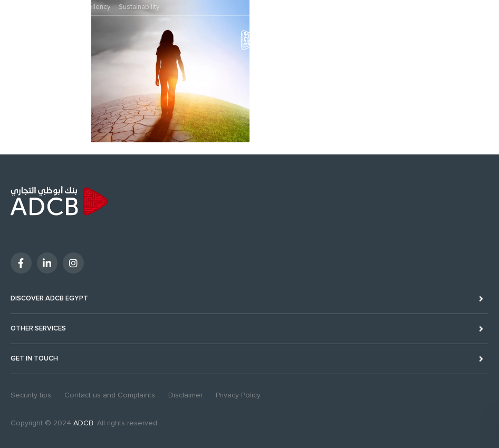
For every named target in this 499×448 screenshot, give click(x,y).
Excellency (94, 7)
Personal (19, 7)
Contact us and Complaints (110, 395)
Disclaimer (185, 395)
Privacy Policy (238, 395)
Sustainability (139, 7)
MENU (13, 47)
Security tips (31, 395)
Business (55, 7)
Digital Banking (464, 38)
